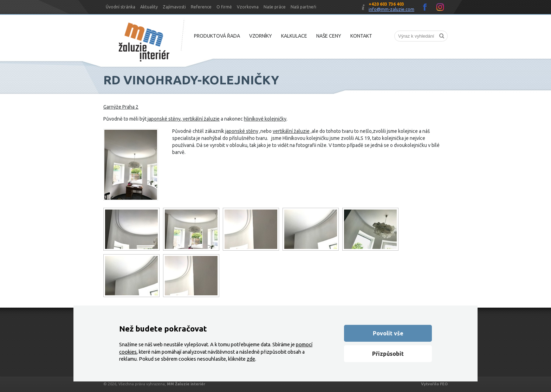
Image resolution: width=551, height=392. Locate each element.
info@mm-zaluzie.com (391, 9)
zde (251, 359)
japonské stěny (164, 119)
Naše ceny (329, 36)
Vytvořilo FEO (434, 384)
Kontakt (361, 36)
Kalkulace (294, 36)
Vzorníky (261, 36)
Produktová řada (217, 36)
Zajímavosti (174, 7)
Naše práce (275, 7)
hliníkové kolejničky (265, 119)
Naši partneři (303, 7)
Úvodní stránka (121, 7)
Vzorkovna (248, 7)
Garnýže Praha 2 (121, 107)
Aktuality (149, 7)
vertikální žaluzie (201, 119)
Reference (201, 7)
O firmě (224, 7)
